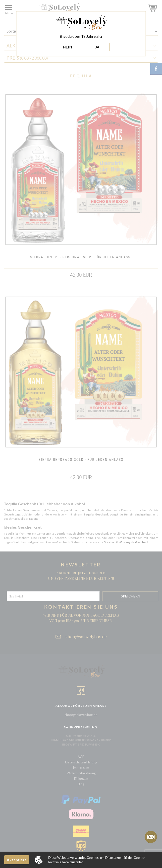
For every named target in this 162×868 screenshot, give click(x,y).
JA (97, 47)
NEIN (67, 47)
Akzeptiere (17, 860)
